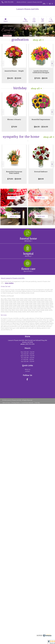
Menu (6, 21)
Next (52, 63)
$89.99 (41, 179)
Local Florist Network (27, 403)
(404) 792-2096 (9, 2)
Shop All (37, 40)
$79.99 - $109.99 (14, 179)
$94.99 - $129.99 (14, 78)
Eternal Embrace (41, 172)
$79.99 (14, 127)
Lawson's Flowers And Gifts (28, 9)
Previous (3, 63)
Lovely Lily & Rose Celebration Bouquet (41, 72)
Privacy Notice (16, 403)
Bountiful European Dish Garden (14, 172)
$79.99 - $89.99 (41, 78)
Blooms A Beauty (14, 119)
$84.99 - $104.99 (41, 127)
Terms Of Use (6, 403)
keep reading (9, 283)
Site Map (37, 403)
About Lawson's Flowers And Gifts (13, 278)
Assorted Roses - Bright (14, 71)
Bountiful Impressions (41, 119)
